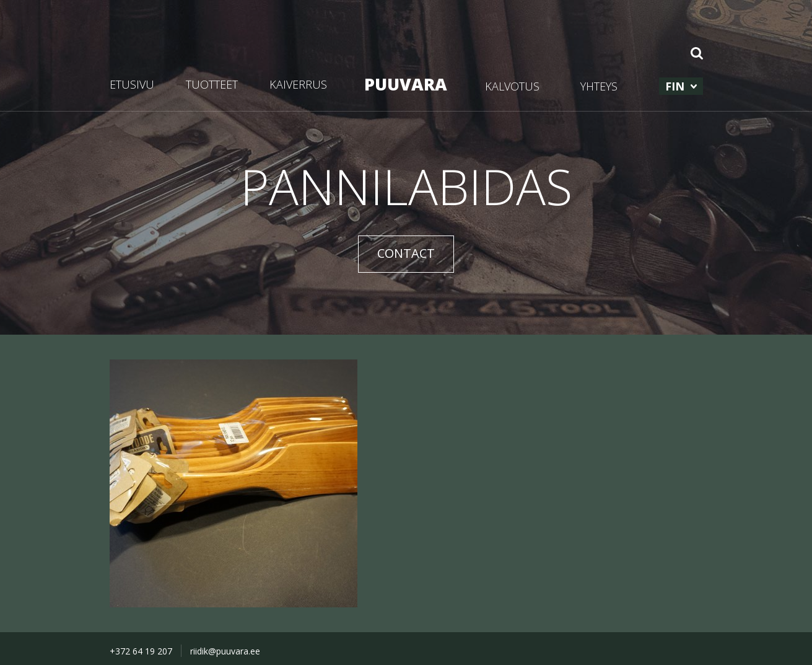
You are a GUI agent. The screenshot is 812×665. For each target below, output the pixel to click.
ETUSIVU (132, 84)
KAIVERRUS (298, 84)
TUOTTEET (212, 84)
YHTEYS (599, 86)
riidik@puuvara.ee (225, 651)
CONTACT (406, 253)
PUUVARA (406, 84)
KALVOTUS (512, 86)
